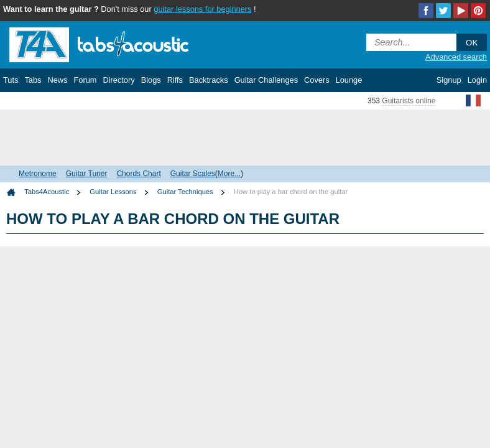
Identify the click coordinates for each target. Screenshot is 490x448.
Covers (317, 80)
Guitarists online (409, 101)
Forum (85, 80)
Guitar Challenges (266, 80)
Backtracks (209, 80)
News (57, 80)
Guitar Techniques (185, 192)
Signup (449, 80)
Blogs (151, 80)
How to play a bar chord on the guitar (291, 192)
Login (477, 80)
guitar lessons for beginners (202, 9)
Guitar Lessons (113, 192)
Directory (118, 80)
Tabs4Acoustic (47, 192)
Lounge (349, 80)
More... (229, 174)
